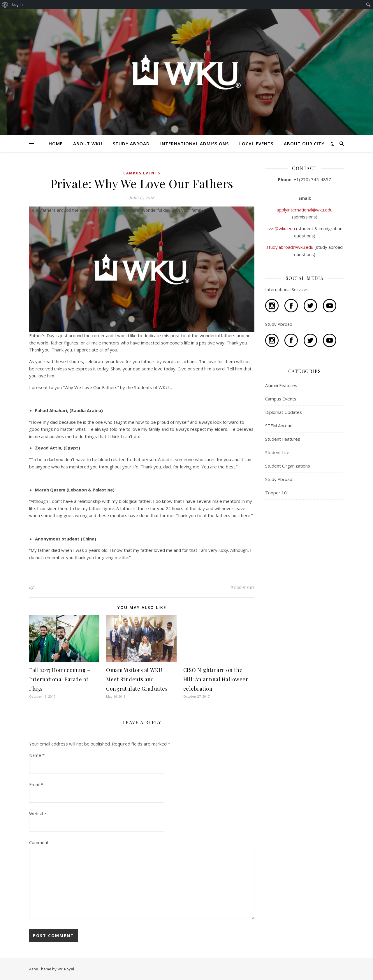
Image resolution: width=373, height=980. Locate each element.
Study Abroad (279, 479)
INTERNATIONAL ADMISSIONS (195, 143)
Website (38, 813)
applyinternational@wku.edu (305, 210)
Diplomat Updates (284, 412)
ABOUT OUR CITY (304, 143)
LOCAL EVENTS (256, 143)
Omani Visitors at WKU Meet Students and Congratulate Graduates (137, 679)
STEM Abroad (279, 426)
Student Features (283, 439)
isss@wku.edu (281, 228)
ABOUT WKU (88, 143)
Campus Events (142, 173)
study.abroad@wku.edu (290, 247)
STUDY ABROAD (131, 143)
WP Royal (66, 969)
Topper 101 (277, 493)
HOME (56, 143)
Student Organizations (288, 466)
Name (37, 755)
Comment (39, 842)
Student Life (277, 452)
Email (36, 784)
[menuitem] (5, 5)
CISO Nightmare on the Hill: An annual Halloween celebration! (216, 679)
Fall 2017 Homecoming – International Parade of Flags (60, 679)
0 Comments (242, 587)
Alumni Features (281, 385)
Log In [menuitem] (17, 5)
